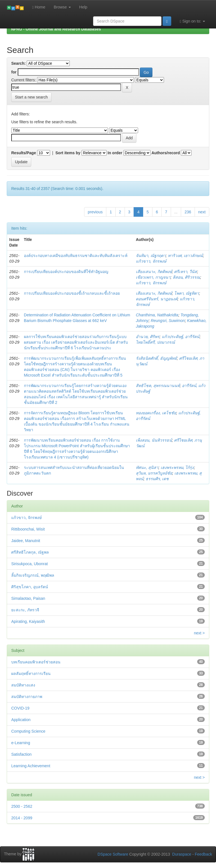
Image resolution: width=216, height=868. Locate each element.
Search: (18, 63)
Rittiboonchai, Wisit (28, 529)
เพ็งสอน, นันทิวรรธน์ (154, 440)
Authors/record (166, 153)
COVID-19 (20, 708)
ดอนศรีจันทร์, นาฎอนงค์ (157, 299)
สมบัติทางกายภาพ (27, 697)
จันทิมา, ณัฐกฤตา (151, 256)
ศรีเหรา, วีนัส (186, 272)
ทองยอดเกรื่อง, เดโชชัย (156, 413)
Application (21, 720)
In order (115, 153)
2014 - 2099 (22, 818)
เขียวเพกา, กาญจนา (153, 277)
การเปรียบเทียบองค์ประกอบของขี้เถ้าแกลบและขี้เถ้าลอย (72, 293)
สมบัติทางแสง (23, 685)
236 (188, 212)
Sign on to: (192, 21)
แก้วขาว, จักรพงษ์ (151, 261)
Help (83, 7)
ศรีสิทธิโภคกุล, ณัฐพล (30, 552)
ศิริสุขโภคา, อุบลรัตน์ (30, 587)
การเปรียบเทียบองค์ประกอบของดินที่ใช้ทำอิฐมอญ (66, 272)
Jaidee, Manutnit (26, 541)
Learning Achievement (31, 766)
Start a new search (31, 97)
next (202, 212)
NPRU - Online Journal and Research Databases (56, 29)
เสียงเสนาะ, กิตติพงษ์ (154, 272)
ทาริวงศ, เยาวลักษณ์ (185, 256)
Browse (62, 7)
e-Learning (21, 743)
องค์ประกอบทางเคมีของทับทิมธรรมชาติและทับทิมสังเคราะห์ (76, 256)
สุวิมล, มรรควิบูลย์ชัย (154, 473)
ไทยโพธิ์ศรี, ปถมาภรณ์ (155, 342)
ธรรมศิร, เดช (157, 479)
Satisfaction (21, 754)
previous (95, 212)
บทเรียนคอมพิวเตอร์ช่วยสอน (36, 662)
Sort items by (68, 153)
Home (39, 7)
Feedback (203, 854)
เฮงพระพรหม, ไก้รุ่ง (177, 467)
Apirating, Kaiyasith (28, 621)
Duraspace (182, 854)
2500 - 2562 (22, 806)
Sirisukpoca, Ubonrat (30, 564)
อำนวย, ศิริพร (148, 337)
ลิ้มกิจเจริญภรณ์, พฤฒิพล (33, 575)
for (14, 72)
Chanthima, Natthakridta (157, 315)
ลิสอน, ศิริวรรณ (186, 277)
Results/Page (24, 153)
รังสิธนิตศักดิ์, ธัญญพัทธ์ (156, 358)
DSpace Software (113, 854)
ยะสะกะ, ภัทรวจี (25, 610)
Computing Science (28, 731)
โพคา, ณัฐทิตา (187, 293)
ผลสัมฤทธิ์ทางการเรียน (31, 674)
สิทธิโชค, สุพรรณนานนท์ (158, 386)
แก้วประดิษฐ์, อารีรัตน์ (181, 337)
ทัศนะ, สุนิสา (147, 467)
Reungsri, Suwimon (168, 321)
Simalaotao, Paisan (28, 598)
